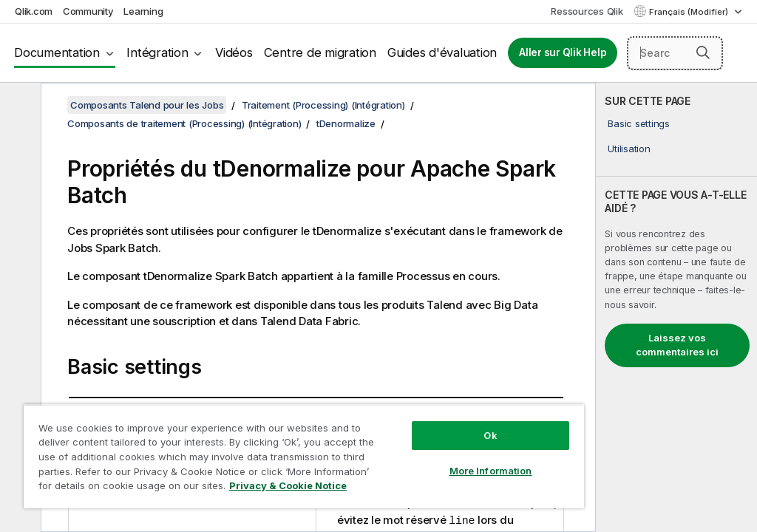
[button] (703, 52)
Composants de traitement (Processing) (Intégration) (184, 123)
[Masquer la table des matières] (18, 106)
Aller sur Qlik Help (563, 52)
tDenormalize (346, 123)
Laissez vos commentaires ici (677, 345)
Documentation (57, 52)
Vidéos (234, 52)
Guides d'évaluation (442, 52)
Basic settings (639, 123)
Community (88, 11)
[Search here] (675, 53)
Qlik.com (34, 11)
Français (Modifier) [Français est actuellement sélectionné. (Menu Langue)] (690, 12)
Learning (143, 11)
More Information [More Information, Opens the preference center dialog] (491, 471)
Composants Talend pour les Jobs (147, 105)
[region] (304, 456)
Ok (490, 435)
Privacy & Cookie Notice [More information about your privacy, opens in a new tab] (288, 485)
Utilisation (629, 149)
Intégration (157, 52)
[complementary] (676, 307)
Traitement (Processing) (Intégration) (323, 105)
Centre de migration (320, 52)
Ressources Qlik (587, 11)
